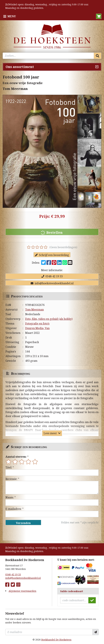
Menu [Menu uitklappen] (12, 16)
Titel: (9, 467)
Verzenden (23, 523)
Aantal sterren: (16, 457)
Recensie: (11, 479)
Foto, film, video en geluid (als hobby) (49, 319)
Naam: (10, 497)
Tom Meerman (35, 310)
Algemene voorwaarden (22, 591)
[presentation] (27, 533)
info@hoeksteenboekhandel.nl (52, 283)
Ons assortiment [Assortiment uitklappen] (20, 67)
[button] (99, 16)
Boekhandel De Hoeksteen (56, 640)
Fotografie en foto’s (37, 323)
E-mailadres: (14, 509)
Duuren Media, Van (37, 328)
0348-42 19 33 (52, 276)
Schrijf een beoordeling (52, 255)
